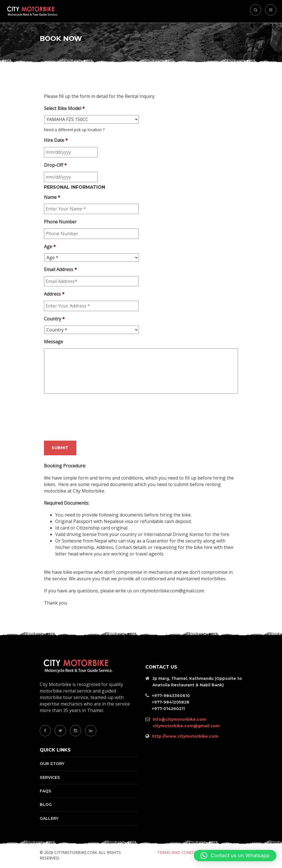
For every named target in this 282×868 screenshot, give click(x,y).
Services (50, 777)
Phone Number (60, 222)
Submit (60, 448)
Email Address (60, 270)
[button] (235, 856)
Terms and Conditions (182, 852)
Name (52, 197)
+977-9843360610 (171, 696)
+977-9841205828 (171, 702)
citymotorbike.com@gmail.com (186, 726)
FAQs (45, 791)
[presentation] (87, 419)
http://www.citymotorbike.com (185, 736)
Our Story (52, 764)
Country (54, 319)
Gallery (49, 818)
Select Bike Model (64, 108)
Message (54, 342)
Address (54, 294)
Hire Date (56, 140)
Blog (46, 805)
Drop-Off (55, 165)
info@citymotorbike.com (179, 719)
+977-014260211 (168, 709)
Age (50, 247)
